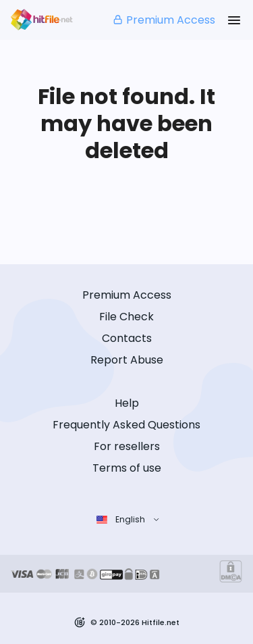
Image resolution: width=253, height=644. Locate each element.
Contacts (127, 338)
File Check (126, 317)
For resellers (127, 446)
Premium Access (164, 20)
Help (127, 403)
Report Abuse (127, 360)
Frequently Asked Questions (126, 425)
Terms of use (127, 468)
